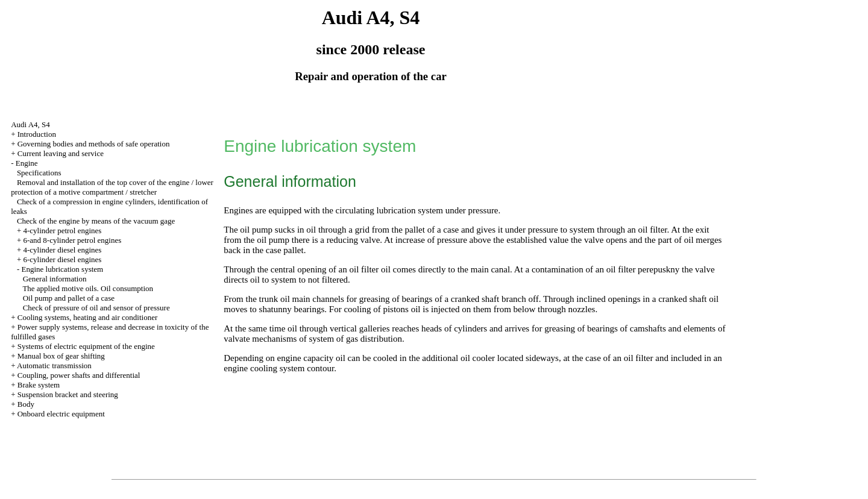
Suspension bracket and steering (68, 394)
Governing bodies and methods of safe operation (94, 144)
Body (26, 404)
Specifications (39, 173)
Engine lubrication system (62, 269)
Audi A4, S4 (30, 124)
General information (55, 279)
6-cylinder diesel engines (62, 259)
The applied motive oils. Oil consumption (88, 288)
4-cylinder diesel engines (62, 250)
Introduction (37, 134)
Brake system (39, 385)
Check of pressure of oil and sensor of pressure (96, 308)
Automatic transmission (54, 366)
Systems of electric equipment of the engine (86, 346)
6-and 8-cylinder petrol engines (72, 240)
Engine (27, 163)
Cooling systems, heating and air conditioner (88, 317)
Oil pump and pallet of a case (69, 298)
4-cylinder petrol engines (62, 231)
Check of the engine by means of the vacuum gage (96, 221)
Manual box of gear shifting (61, 356)
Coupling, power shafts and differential (79, 375)
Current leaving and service (61, 153)
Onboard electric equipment (61, 414)
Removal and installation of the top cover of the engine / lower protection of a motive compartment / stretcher (112, 187)
